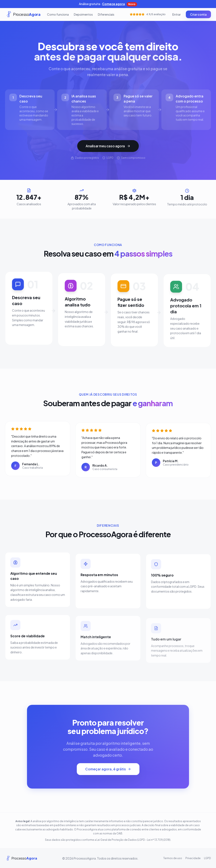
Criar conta (198, 14)
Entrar (177, 14)
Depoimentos (83, 14)
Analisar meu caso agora (108, 146)
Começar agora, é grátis (108, 769)
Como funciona (58, 14)
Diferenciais (106, 14)
